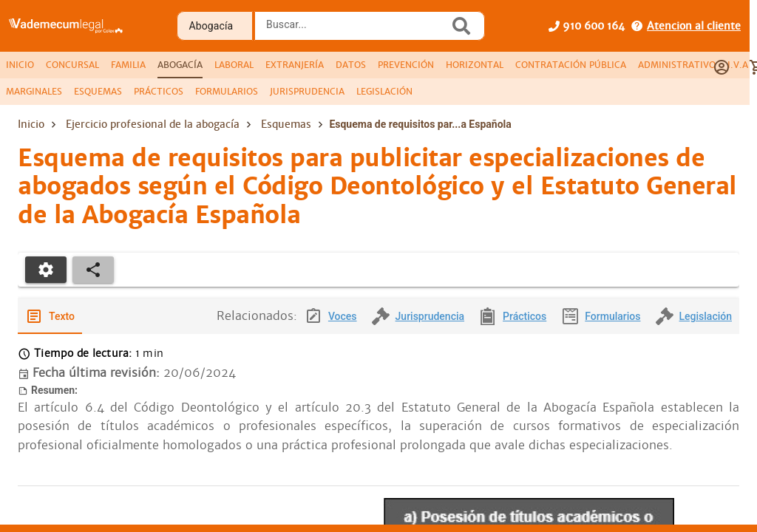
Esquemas (286, 124)
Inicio (31, 124)
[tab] (20, 65)
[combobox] (356, 30)
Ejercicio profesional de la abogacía (153, 124)
